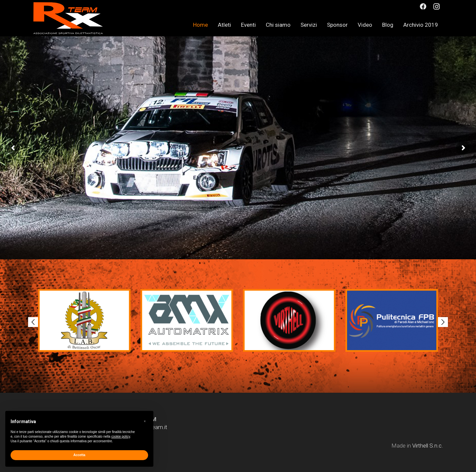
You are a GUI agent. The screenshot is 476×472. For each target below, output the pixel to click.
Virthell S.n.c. (428, 446)
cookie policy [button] (121, 436)
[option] (90, 320)
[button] (33, 322)
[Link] (68, 18)
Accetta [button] (79, 455)
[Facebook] (423, 7)
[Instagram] (436, 7)
